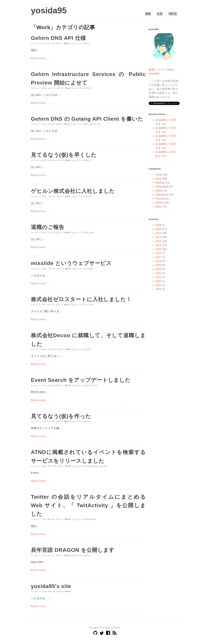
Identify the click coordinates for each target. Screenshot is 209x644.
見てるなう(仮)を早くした (64, 155)
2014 (158, 245)
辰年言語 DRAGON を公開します (73, 550)
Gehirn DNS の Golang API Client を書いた (87, 119)
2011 (158, 233)
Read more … (40, 58)
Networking (162, 187)
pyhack (103, 466)
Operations (162, 195)
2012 (158, 237)
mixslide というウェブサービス (71, 263)
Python (87, 555)
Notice (159, 191)
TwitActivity (90, 519)
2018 (158, 261)
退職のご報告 (48, 227)
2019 (158, 265)
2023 (158, 281)
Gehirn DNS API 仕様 (58, 38)
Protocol (160, 199)
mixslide (89, 269)
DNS (85, 124)
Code (159, 175)
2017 (158, 257)
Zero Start (89, 232)
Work (67, 43)
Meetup (160, 183)
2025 (158, 289)
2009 (158, 225)
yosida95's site (51, 586)
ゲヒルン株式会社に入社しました (73, 191)
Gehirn (86, 43)
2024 (158, 285)
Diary (159, 179)
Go (99, 124)
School (160, 203)
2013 (158, 241)
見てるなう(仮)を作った (61, 416)
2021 (158, 273)
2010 (158, 229)
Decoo (88, 349)
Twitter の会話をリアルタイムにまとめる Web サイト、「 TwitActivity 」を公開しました (88, 505)
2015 (158, 249)
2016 (158, 253)
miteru (87, 160)
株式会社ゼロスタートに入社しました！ (81, 299)
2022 (158, 277)
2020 (158, 269)
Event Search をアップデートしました (81, 380)
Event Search (91, 385)
